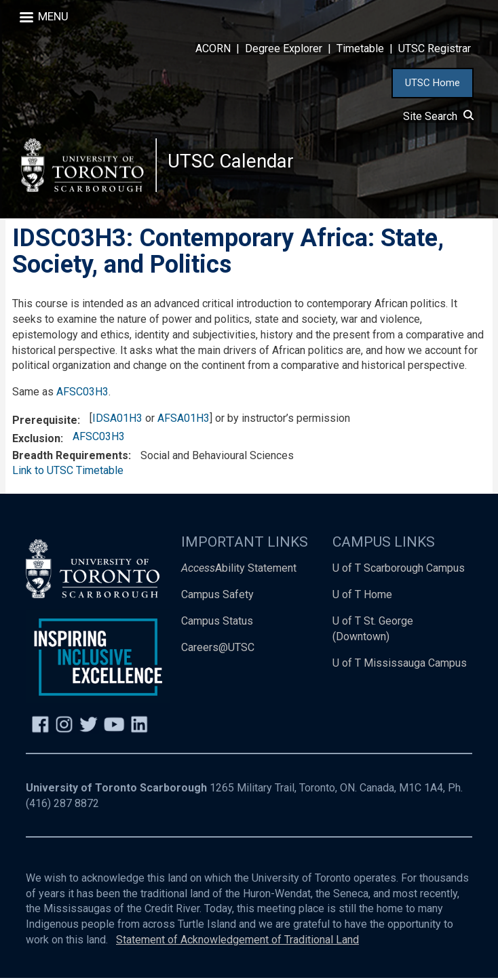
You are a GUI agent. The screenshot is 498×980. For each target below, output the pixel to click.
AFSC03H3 (82, 394)
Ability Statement (239, 570)
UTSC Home (433, 83)
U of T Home (362, 596)
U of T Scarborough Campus (399, 570)
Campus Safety (217, 596)
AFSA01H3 (184, 420)
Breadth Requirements (70, 457)
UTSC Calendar (231, 162)
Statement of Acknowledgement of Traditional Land (237, 942)
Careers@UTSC (218, 649)
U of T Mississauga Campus (400, 665)
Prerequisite (45, 422)
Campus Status (217, 623)
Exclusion (36, 441)
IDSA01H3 (117, 420)
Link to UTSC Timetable (68, 473)
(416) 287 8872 (62, 805)
